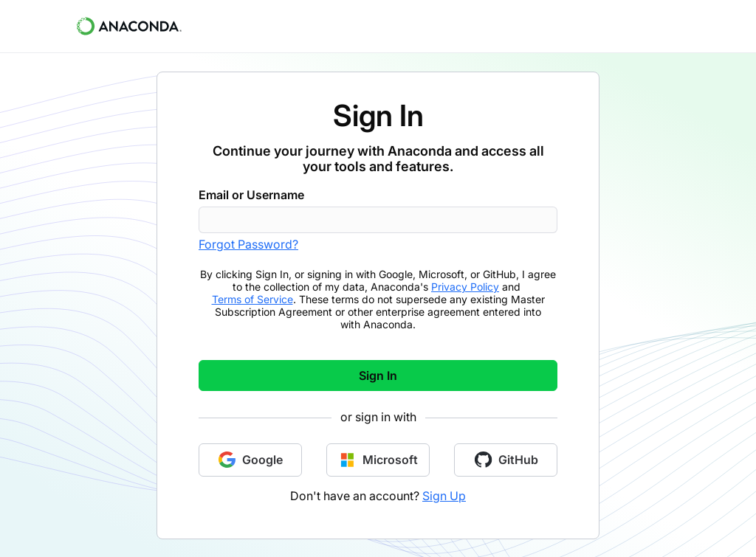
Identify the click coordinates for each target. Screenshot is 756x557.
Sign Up (444, 496)
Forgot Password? (248, 244)
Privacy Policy (465, 287)
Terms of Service (252, 299)
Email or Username (251, 195)
